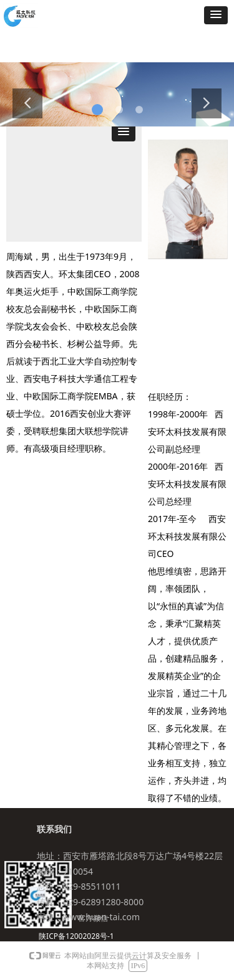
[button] (216, 15)
